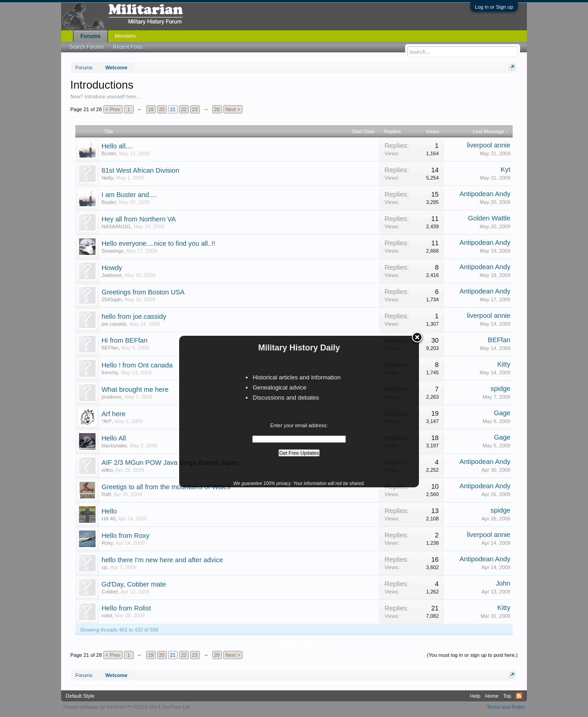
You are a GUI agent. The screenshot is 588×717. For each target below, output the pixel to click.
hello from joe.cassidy (134, 316)
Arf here (113, 414)
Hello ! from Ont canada (137, 365)
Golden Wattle (489, 218)
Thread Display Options (294, 644)
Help (475, 696)
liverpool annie (489, 145)
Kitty (504, 364)
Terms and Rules (506, 707)
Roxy (107, 543)
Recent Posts (128, 47)
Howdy (112, 268)
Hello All (114, 438)
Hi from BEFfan (124, 340)
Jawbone (112, 275)
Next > (233, 109)
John (503, 583)
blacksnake (114, 446)
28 (217, 109)
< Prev (113, 109)
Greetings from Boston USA (143, 292)
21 (173, 109)
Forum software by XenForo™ (127, 707)
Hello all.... (117, 146)
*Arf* (107, 421)
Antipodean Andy (485, 194)
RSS (519, 696)
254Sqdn (112, 299)
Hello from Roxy (125, 536)
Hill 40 (109, 519)
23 (195, 109)
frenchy (110, 373)
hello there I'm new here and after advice (162, 560)
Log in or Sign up (494, 7)
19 (151, 109)
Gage (502, 413)
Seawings (113, 251)
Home (492, 696)
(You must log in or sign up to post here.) (472, 655)
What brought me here (135, 390)
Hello (109, 511)
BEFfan (110, 348)
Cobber (110, 592)
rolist (107, 615)
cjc (105, 567)
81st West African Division (140, 170)
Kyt (506, 169)
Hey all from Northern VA (139, 219)
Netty (107, 178)
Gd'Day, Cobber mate (134, 584)
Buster (109, 153)
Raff (106, 494)
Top (507, 696)
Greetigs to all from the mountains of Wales (166, 487)
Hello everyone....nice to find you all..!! (158, 243)
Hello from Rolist (126, 608)
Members (125, 36)
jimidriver (112, 397)
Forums (90, 36)
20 (162, 109)
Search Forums (87, 47)
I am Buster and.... (129, 195)
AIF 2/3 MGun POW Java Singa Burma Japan (170, 463)
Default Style (80, 696)
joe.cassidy (114, 324)
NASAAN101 (116, 226)
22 (184, 109)
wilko (107, 470)
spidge (500, 389)
